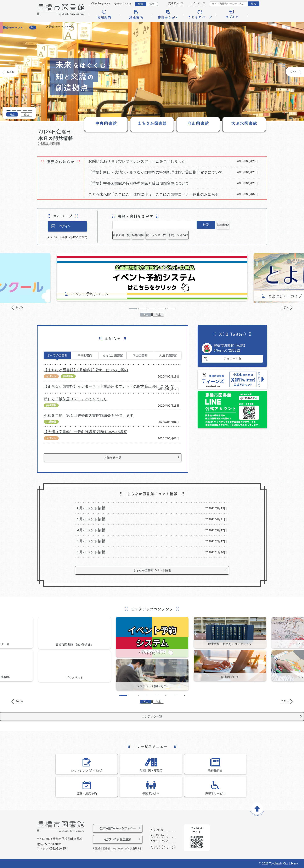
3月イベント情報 (91, 541)
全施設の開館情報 (50, 144)
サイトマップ (198, 3)
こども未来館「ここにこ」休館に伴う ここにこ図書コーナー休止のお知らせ (154, 194)
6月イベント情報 (91, 508)
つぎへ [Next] (294, 72)
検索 (254, 4)
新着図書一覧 (129, 235)
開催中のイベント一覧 (61, 27)
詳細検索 (233, 225)
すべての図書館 (57, 355)
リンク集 (172, 830)
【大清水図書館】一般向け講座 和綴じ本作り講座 (85, 432)
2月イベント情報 (91, 552)
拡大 (152, 4)
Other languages (101, 3)
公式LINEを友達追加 (125, 839)
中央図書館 (85, 355)
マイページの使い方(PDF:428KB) (69, 237)
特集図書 (164, 235)
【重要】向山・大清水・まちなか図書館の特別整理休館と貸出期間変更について (156, 172)
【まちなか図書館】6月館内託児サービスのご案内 (86, 370)
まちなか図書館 (113, 355)
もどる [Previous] (10, 72)
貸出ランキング (199, 235)
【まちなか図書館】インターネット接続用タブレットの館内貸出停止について (109, 386)
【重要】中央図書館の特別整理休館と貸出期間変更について (139, 183)
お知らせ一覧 (113, 457)
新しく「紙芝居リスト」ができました (75, 399)
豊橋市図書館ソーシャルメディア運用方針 (119, 848)
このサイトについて (179, 847)
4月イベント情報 (91, 530)
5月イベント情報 (91, 519)
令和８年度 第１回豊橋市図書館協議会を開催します (89, 416)
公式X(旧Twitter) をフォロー (125, 828)
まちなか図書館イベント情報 (152, 570)
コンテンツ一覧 (152, 716)
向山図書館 (140, 355)
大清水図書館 (168, 355)
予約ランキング (233, 235)
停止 (27, 115)
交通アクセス (176, 3)
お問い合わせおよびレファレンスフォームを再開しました (137, 161)
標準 (141, 4)
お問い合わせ (175, 835)
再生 (12, 115)
